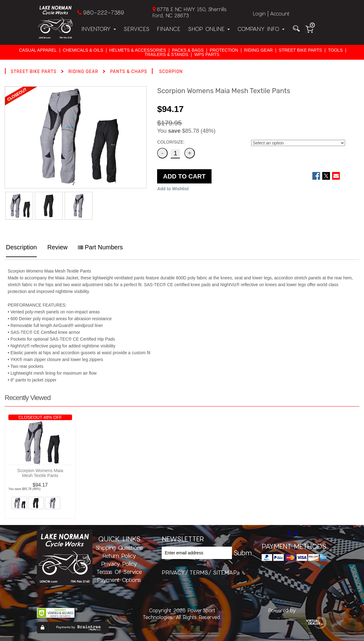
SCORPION (171, 72)
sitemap (225, 572)
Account (280, 13)
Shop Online (209, 29)
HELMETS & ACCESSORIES (138, 50)
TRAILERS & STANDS (167, 54)
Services (136, 29)
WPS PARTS (207, 54)
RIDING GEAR (258, 50)
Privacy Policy (119, 564)
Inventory (99, 29)
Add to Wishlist (173, 189)
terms (199, 572)
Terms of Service (119, 572)
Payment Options (119, 580)
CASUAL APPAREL (38, 50)
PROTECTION (224, 50)
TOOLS (335, 50)
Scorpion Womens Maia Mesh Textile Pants (40, 473)
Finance (169, 29)
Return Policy (119, 556)
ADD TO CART (184, 176)
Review (58, 247)
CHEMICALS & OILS (83, 50)
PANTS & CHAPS (129, 72)
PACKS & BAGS (188, 50)
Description (21, 247)
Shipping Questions (119, 548)
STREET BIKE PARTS (300, 50)
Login (259, 13)
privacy (173, 572)
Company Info (261, 29)
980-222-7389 (103, 12)
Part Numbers (100, 247)
